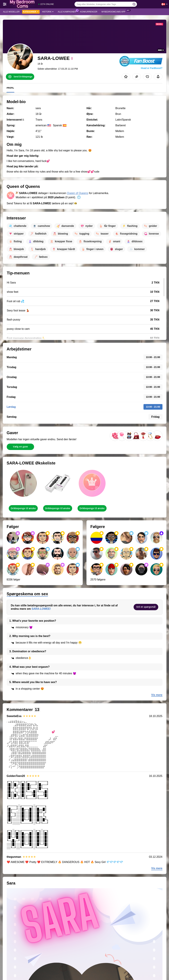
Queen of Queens (78, 193)
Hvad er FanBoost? (152, 68)
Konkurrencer (89, 12)
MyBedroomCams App (114, 11)
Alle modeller (11, 12)
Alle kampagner (68, 11)
